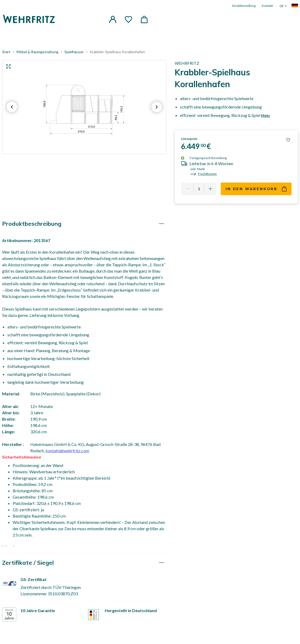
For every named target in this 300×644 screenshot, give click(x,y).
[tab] (84, 224)
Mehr (266, 115)
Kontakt (267, 6)
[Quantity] (199, 189)
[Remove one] (187, 189)
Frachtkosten (207, 174)
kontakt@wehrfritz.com (67, 451)
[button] (113, 19)
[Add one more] (210, 189)
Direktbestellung (244, 6)
